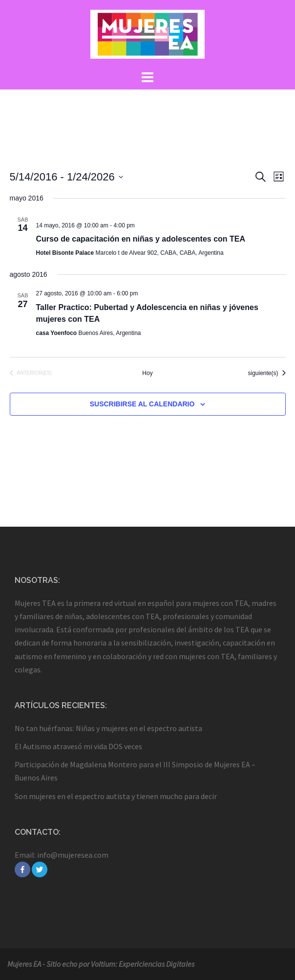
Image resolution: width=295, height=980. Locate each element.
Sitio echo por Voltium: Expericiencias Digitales (120, 964)
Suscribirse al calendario (142, 404)
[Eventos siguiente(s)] (266, 373)
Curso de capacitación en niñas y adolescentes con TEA (141, 239)
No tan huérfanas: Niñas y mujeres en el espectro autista (108, 728)
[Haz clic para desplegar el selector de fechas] (66, 177)
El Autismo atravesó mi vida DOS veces (78, 746)
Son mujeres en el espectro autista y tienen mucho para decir (116, 796)
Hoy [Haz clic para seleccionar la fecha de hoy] (147, 373)
